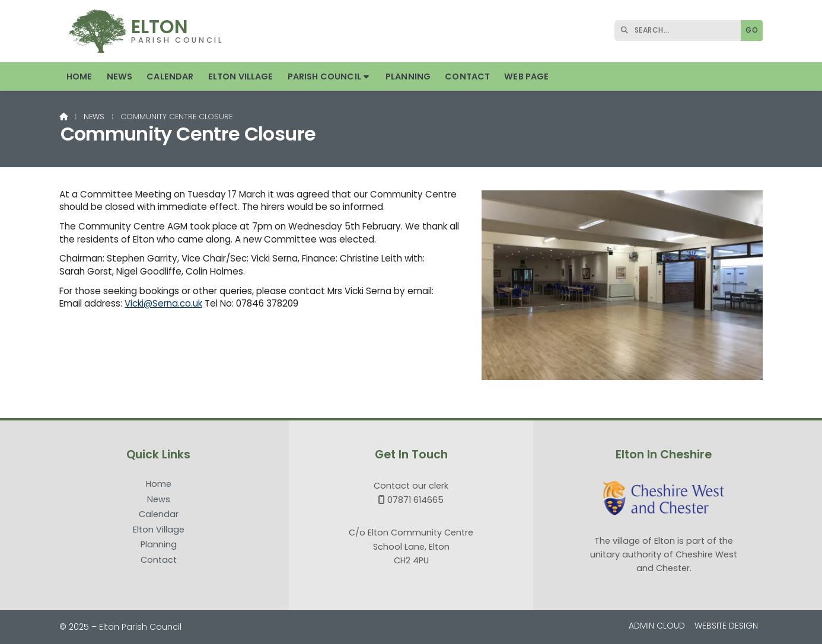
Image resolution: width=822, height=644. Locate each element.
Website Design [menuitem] (726, 626)
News (94, 117)
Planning (159, 545)
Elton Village (159, 530)
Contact (159, 560)
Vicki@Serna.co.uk (163, 303)
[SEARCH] (681, 31)
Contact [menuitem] (467, 76)
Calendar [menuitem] (170, 76)
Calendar (159, 515)
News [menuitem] (120, 76)
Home (159, 484)
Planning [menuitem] (408, 76)
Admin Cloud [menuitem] (657, 626)
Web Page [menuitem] (526, 76)
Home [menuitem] (79, 76)
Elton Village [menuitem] (241, 76)
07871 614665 (415, 500)
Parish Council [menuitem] (324, 76)
